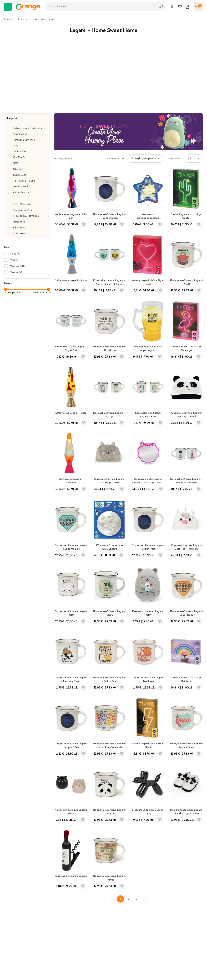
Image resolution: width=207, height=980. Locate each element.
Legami (22, 19)
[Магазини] (172, 7)
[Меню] (8, 7)
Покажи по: (175, 158)
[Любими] (180, 7)
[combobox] (100, 7)
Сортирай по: (116, 158)
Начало (9, 19)
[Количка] (198, 7)
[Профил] (188, 7)
